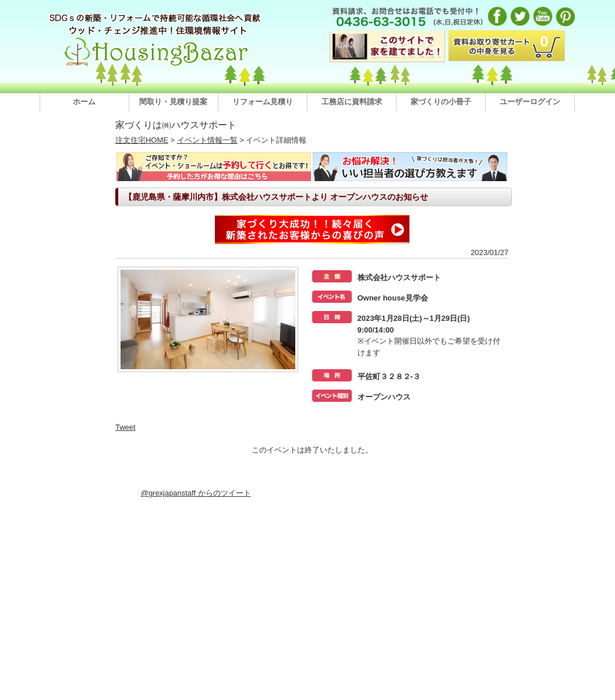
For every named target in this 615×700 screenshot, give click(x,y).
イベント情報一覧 (207, 140)
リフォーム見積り (263, 102)
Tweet (126, 427)
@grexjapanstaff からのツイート (196, 493)
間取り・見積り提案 (173, 102)
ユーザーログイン (530, 102)
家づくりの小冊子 (441, 102)
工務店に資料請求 (352, 102)
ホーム (84, 102)
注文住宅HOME (142, 140)
